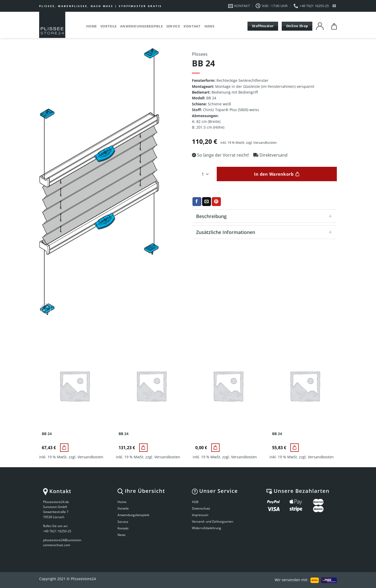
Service (173, 26)
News (210, 26)
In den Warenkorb (274, 174)
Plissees (200, 54)
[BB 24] (64, 448)
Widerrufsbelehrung (207, 528)
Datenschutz (201, 508)
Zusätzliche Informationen (266, 233)
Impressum (200, 515)
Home (91, 26)
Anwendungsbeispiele (141, 26)
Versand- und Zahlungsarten (213, 521)
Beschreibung (266, 217)
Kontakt (192, 26)
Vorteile (108, 26)
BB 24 (47, 434)
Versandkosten (265, 143)
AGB (195, 502)
